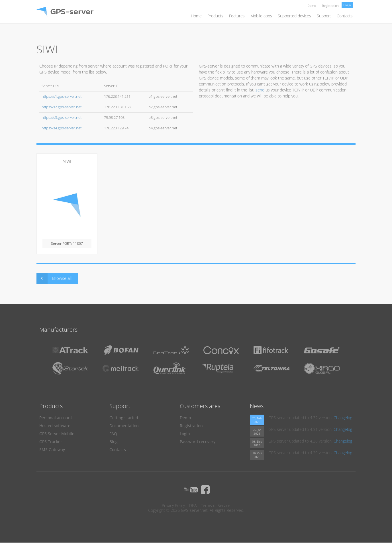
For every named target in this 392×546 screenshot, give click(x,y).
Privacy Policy (173, 505)
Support (324, 16)
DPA (193, 505)
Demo (312, 6)
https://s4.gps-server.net (62, 128)
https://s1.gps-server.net (62, 96)
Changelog (343, 418)
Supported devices (294, 16)
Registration (330, 6)
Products (215, 16)
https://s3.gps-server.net (62, 118)
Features (237, 16)
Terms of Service (216, 505)
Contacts (345, 16)
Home (196, 16)
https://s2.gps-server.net (62, 107)
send (260, 90)
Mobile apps (261, 16)
